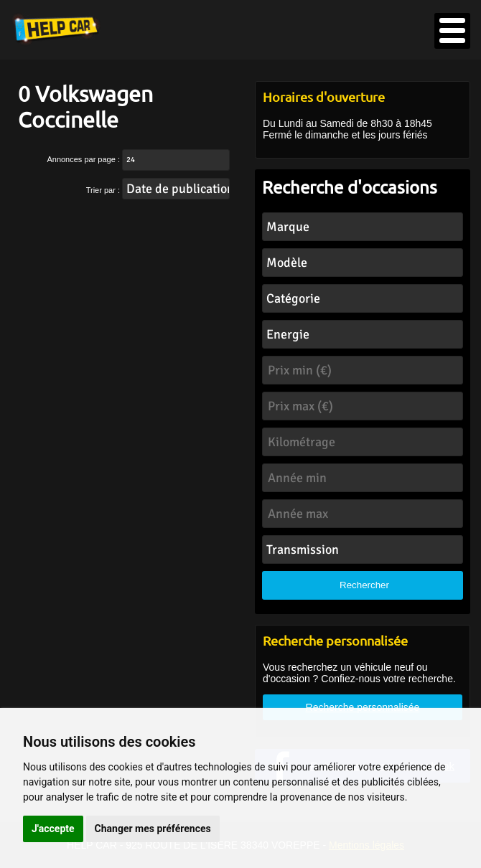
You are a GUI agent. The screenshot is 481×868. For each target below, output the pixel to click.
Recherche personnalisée (363, 707)
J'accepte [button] (53, 829)
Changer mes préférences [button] (153, 829)
